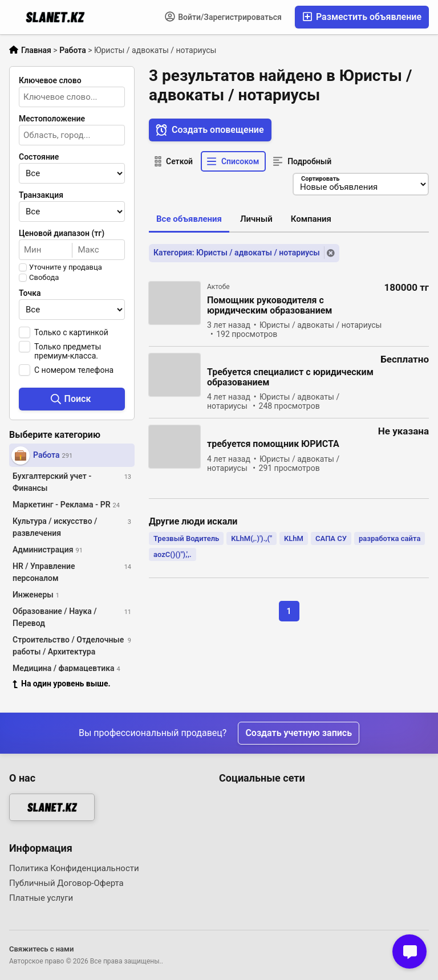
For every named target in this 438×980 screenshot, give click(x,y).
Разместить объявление (362, 17)
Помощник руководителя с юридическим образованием (269, 306)
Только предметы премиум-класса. (68, 351)
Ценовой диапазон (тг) (62, 233)
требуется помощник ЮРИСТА (273, 445)
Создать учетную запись (299, 733)
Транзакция (41, 195)
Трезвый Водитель (186, 538)
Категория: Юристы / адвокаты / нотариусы (237, 253)
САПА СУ (331, 538)
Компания (311, 219)
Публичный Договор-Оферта (66, 883)
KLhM (294, 538)
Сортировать (320, 179)
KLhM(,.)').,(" (252, 538)
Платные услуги (41, 898)
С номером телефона (74, 370)
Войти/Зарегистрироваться (223, 17)
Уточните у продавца (66, 267)
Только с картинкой (71, 332)
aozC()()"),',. (173, 554)
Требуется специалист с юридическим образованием (290, 378)
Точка (30, 293)
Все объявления (189, 219)
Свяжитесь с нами (41, 949)
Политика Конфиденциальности (74, 868)
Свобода (44, 278)
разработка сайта (390, 538)
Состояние (39, 157)
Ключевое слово (50, 80)
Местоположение (52, 119)
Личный (256, 219)
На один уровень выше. (62, 684)
